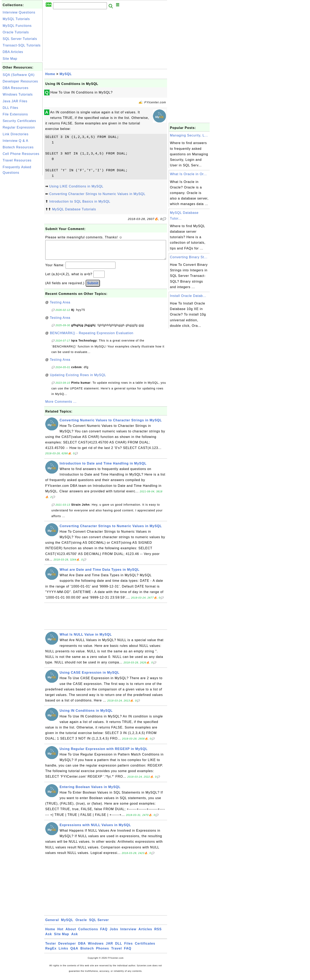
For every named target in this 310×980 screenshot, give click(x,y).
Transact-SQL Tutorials (22, 45)
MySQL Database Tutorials (74, 209)
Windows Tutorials (18, 94)
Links (63, 952)
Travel (117, 952)
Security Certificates (19, 121)
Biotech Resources (18, 147)
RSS (158, 933)
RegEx (51, 952)
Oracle (81, 924)
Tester (51, 948)
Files (128, 948)
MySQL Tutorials (16, 19)
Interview (128, 933)
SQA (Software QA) (19, 75)
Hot (60, 933)
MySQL (66, 74)
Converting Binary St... (189, 257)
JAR (109, 948)
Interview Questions (19, 12)
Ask (49, 938)
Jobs (114, 933)
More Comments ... (61, 406)
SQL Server (99, 924)
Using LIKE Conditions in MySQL (76, 186)
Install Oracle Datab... (188, 296)
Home (50, 74)
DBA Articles (13, 52)
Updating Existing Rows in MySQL (78, 379)
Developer (67, 948)
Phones (103, 952)
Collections (88, 933)
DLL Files (10, 108)
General (52, 924)
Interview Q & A (15, 141)
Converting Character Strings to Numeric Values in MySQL (97, 194)
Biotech (87, 952)
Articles (145, 933)
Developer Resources (20, 81)
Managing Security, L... (189, 135)
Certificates (145, 948)
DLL (119, 948)
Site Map (10, 59)
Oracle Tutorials (16, 32)
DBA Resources (16, 88)
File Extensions (15, 114)
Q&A (74, 952)
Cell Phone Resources (21, 154)
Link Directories (16, 134)
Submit (93, 287)
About (71, 933)
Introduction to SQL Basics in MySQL (80, 201)
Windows (96, 948)
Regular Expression (19, 127)
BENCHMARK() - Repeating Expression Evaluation (92, 337)
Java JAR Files (15, 101)
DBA (82, 948)
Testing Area (60, 306)
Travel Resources (17, 160)
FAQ (104, 933)
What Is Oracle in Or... (188, 174)
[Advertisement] (22, 238)
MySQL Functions (17, 26)
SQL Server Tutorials (20, 39)
